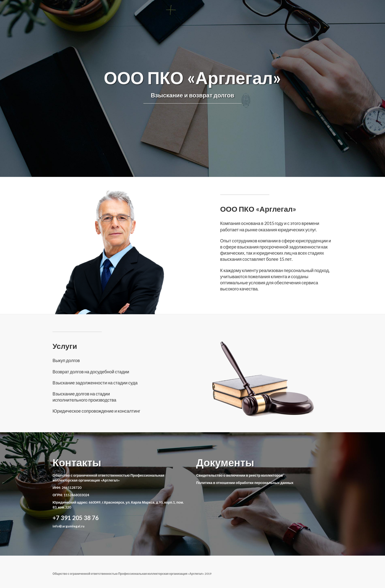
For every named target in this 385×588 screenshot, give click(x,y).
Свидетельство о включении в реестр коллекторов (240, 475)
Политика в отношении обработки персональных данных (245, 483)
